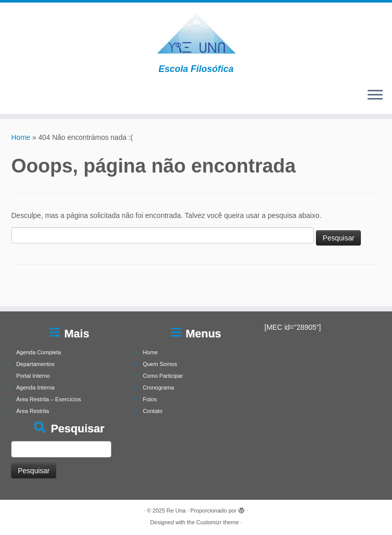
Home (21, 137)
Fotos (150, 399)
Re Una (176, 510)
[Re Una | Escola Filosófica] (196, 33)
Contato (153, 411)
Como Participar (163, 376)
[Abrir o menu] (375, 95)
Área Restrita (33, 411)
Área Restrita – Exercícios (49, 399)
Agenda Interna (35, 387)
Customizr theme (218, 522)
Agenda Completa (39, 352)
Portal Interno (33, 376)
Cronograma (158, 387)
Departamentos (35, 364)
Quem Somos (160, 364)
